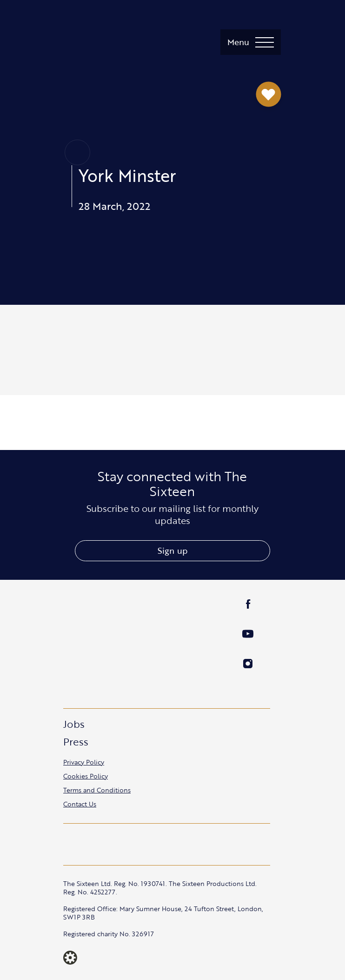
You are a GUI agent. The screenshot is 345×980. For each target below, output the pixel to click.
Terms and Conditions (97, 790)
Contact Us (80, 804)
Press (76, 742)
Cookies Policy (86, 776)
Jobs (74, 724)
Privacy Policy (84, 762)
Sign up (172, 550)
